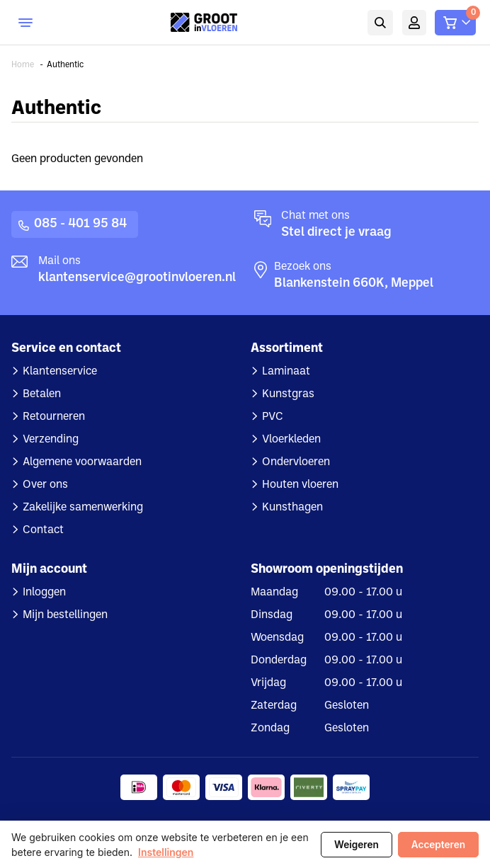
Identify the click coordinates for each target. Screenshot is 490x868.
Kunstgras (288, 394)
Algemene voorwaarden (82, 462)
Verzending (51, 440)
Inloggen (44, 593)
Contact (43, 530)
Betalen (42, 394)
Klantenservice (60, 372)
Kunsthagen (292, 508)
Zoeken (380, 23)
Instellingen (166, 852)
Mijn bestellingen (65, 615)
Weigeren (357, 845)
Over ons (45, 485)
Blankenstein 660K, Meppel (354, 284)
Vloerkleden (291, 440)
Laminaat (286, 372)
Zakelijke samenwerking (83, 508)
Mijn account (414, 23)
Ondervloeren (296, 462)
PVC (273, 417)
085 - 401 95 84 (80, 224)
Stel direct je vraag (336, 233)
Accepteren (438, 845)
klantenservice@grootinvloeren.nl (137, 278)
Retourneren (54, 417)
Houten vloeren (300, 485)
